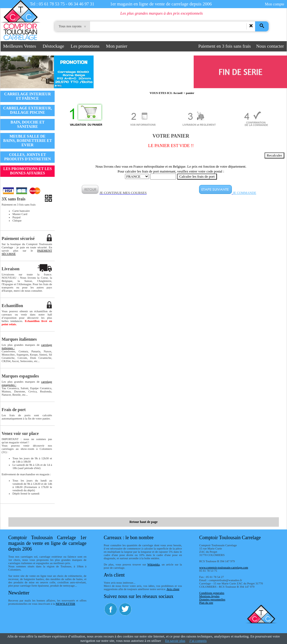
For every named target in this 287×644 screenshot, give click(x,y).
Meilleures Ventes (20, 46)
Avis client (173, 589)
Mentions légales (210, 596)
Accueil (178, 93)
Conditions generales (212, 593)
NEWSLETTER (65, 604)
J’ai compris (198, 641)
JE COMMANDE (245, 193)
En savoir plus (175, 641)
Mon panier (117, 46)
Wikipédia (154, 564)
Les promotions (85, 46)
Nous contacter (270, 46)
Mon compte (274, 4)
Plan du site (206, 603)
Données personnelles (212, 599)
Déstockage (53, 46)
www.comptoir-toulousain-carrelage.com (224, 567)
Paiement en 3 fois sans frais (225, 46)
